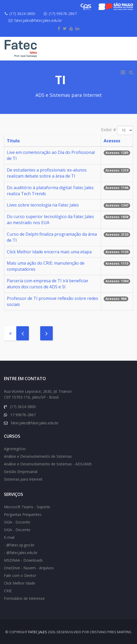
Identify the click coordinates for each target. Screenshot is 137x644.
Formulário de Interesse (24, 598)
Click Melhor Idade (20, 583)
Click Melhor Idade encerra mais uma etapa (49, 252)
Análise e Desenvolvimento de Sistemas (38, 456)
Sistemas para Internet (23, 479)
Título (13, 141)
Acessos (112, 141)
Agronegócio (15, 449)
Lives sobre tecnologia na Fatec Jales (43, 205)
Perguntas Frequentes (23, 514)
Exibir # (109, 130)
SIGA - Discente (17, 530)
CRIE (8, 591)
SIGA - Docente (17, 522)
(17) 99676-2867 (63, 14)
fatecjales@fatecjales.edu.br (38, 20)
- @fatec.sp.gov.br (19, 545)
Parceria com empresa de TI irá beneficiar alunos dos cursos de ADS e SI (48, 284)
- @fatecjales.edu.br (21, 553)
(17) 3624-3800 (22, 14)
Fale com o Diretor (20, 575)
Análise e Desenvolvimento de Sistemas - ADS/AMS (48, 464)
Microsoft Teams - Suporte (27, 507)
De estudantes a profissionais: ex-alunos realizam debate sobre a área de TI (47, 173)
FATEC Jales (38, 632)
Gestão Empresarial (21, 472)
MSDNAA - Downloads (23, 560)
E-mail (9, 537)
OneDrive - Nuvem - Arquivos (29, 568)
